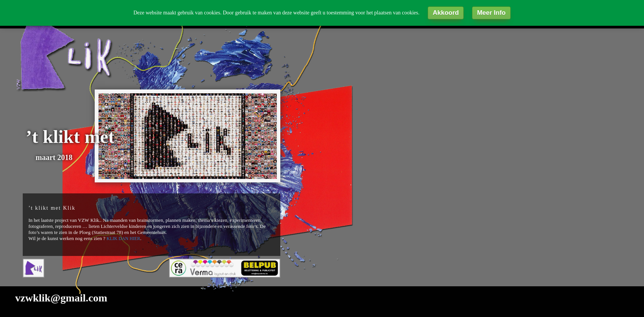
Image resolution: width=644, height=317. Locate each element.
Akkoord (446, 13)
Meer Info (491, 13)
